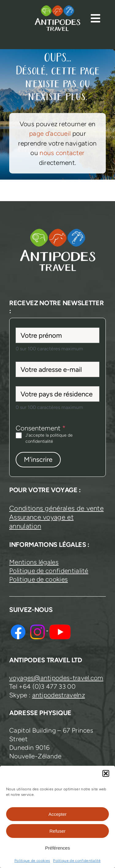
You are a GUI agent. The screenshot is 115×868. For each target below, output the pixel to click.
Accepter (57, 814)
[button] (106, 773)
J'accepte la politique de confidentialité (49, 438)
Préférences (57, 848)
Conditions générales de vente (56, 508)
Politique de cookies (32, 861)
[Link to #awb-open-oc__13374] (96, 18)
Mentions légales (34, 562)
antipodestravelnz (59, 695)
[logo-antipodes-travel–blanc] (57, 8)
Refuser (57, 831)
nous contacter (62, 153)
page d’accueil (50, 133)
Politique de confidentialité (77, 861)
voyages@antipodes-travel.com (56, 678)
